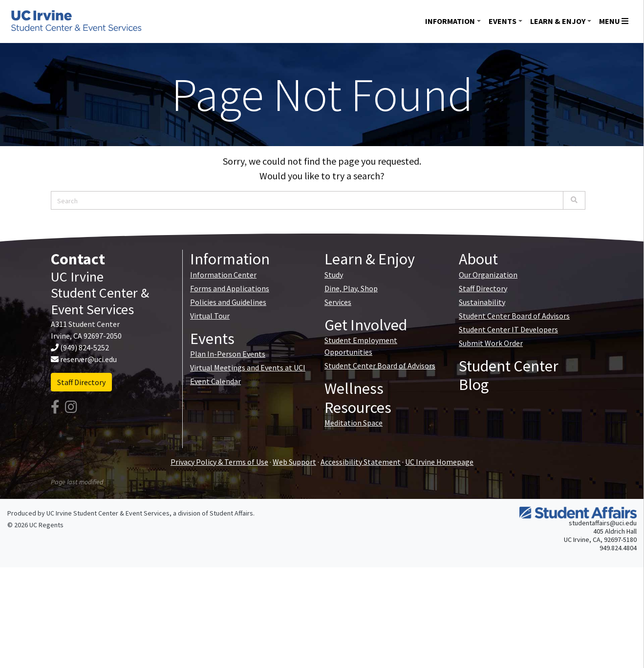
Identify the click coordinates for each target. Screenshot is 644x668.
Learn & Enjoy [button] (558, 21)
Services (338, 302)
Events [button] (503, 21)
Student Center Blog (509, 375)
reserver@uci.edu (88, 359)
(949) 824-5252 (85, 347)
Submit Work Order (491, 343)
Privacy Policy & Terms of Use (219, 462)
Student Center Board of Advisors (380, 366)
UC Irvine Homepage (439, 462)
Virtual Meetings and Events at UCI (248, 367)
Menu (614, 21)
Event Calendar (215, 381)
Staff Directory (81, 382)
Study (334, 275)
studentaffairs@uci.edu (603, 523)
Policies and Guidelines (228, 302)
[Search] (574, 200)
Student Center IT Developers (508, 329)
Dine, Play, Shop (351, 288)
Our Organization (488, 275)
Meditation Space (354, 423)
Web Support (294, 462)
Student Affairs (231, 513)
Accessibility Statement (361, 462)
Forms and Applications (230, 288)
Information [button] (450, 21)
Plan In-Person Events (228, 354)
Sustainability (482, 302)
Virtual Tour (210, 316)
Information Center (223, 275)
